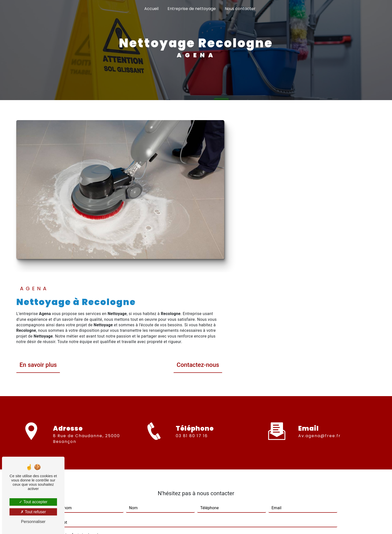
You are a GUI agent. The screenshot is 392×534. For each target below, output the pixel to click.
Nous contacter (240, 9)
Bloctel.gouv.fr (189, 481)
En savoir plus (192, 203)
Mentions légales (211, 523)
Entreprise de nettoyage (192, 9)
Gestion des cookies (252, 523)
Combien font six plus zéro (78, 362)
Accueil (151, 9)
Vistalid (131, 523)
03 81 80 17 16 (192, 284)
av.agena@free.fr (319, 263)
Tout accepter (33, 502)
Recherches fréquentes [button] (196, 513)
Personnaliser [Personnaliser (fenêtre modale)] (33, 522)
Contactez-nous (351, 203)
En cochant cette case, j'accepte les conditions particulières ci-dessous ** (125, 426)
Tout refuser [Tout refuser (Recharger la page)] (33, 512)
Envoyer (202, 443)
